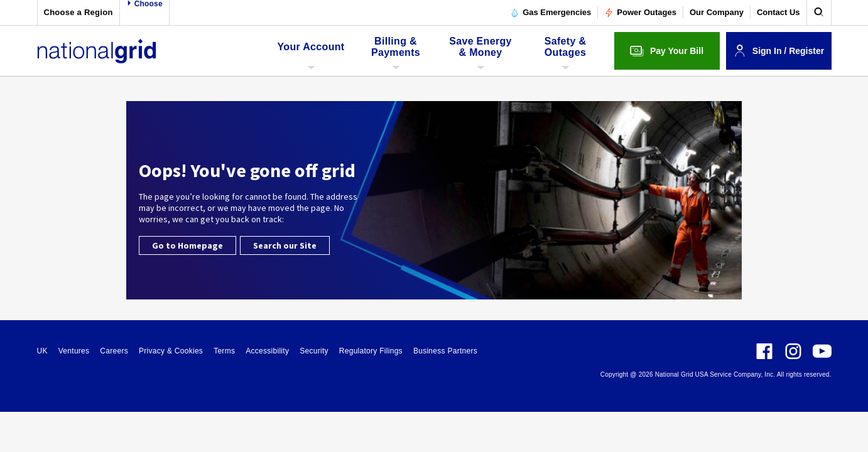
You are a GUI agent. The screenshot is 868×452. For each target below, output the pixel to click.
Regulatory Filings (371, 351)
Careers (114, 351)
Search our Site (285, 245)
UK (42, 351)
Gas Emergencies (551, 13)
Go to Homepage (187, 245)
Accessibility (267, 351)
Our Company (717, 12)
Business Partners (445, 351)
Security (314, 351)
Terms (224, 351)
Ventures (74, 351)
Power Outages (640, 13)
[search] (819, 13)
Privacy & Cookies (171, 351)
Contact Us (778, 12)
